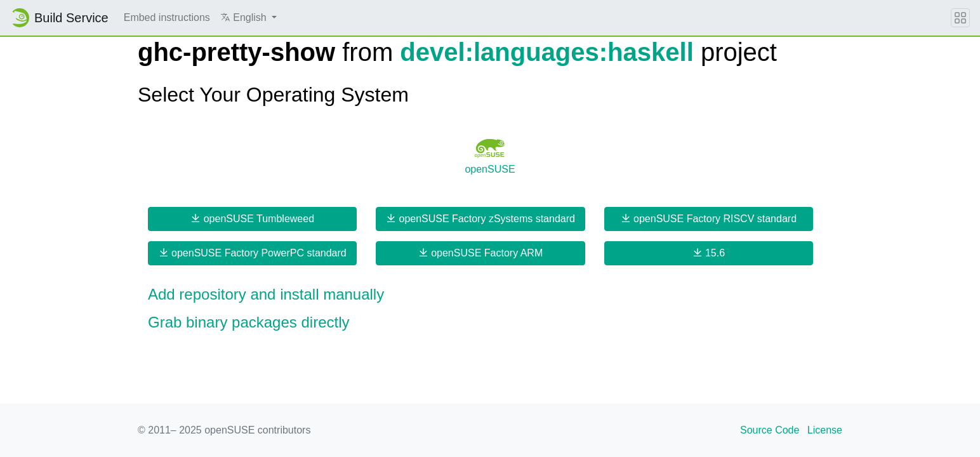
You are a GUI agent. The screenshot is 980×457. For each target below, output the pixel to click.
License (825, 430)
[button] (248, 18)
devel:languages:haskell (546, 52)
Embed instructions (167, 17)
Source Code (770, 430)
